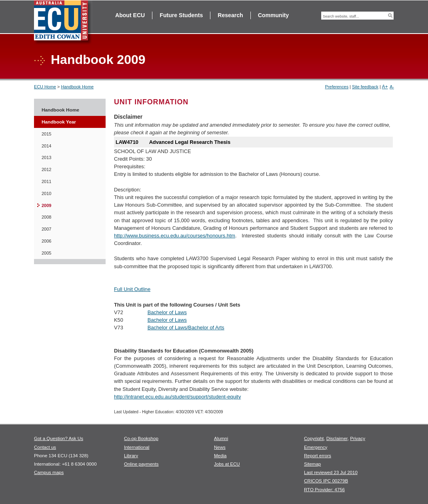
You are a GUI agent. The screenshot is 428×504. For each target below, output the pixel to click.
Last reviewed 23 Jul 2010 (331, 472)
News (220, 447)
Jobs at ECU (227, 464)
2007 (46, 229)
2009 (46, 205)
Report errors (318, 456)
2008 (46, 217)
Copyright (314, 438)
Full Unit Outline (132, 289)
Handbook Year (59, 122)
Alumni (221, 438)
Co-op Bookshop (141, 438)
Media (220, 456)
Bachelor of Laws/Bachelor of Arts (186, 328)
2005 (46, 253)
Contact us (45, 447)
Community (273, 15)
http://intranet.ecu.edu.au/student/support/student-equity (177, 397)
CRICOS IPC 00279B (326, 481)
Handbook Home (77, 87)
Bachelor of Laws (167, 312)
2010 (46, 193)
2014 (46, 146)
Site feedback (365, 87)
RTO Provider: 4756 (324, 490)
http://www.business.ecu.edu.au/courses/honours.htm (175, 236)
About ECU (130, 15)
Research (230, 15)
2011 (46, 181)
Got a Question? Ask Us (59, 438)
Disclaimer (337, 438)
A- (392, 87)
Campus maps (49, 472)
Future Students (181, 15)
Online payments (141, 464)
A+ (385, 87)
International (137, 447)
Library (131, 456)
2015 (46, 134)
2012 (46, 169)
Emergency (316, 447)
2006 (46, 241)
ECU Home (45, 87)
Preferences (337, 87)
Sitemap (312, 464)
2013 (46, 157)
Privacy (358, 438)
